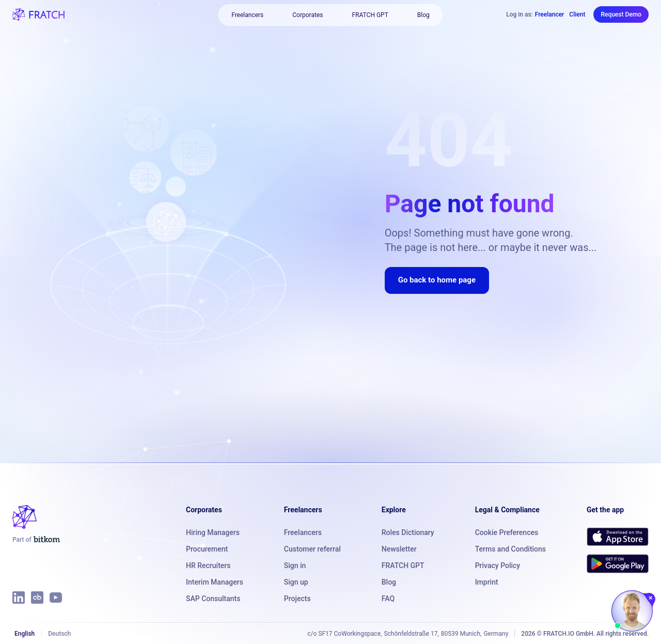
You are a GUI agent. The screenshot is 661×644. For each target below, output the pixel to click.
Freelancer (550, 14)
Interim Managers (215, 582)
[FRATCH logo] (38, 14)
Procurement (207, 549)
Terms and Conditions (510, 549)
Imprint (487, 582)
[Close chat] (651, 598)
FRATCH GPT (370, 15)
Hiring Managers (213, 532)
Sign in (295, 566)
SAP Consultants (213, 599)
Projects (297, 599)
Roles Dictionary (408, 532)
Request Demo (621, 14)
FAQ (388, 599)
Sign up (296, 582)
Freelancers (247, 15)
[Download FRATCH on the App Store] (618, 537)
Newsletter (399, 549)
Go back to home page (437, 280)
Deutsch (59, 634)
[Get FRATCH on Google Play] (618, 563)
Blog (423, 15)
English (25, 634)
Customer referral (312, 549)
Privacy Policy (498, 566)
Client (577, 14)
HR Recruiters (208, 566)
